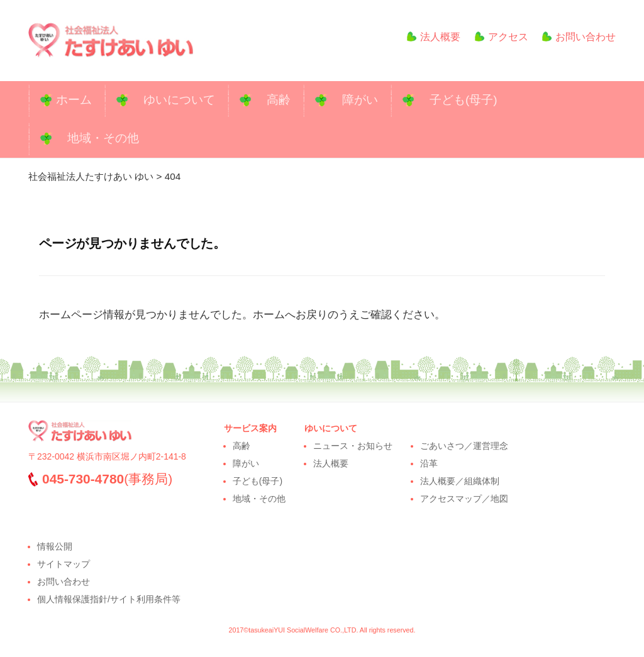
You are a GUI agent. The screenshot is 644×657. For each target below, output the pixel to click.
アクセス (502, 37)
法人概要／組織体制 (460, 481)
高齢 (279, 100)
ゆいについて (179, 100)
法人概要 (429, 37)
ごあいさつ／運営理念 (464, 446)
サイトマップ (64, 564)
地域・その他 (103, 138)
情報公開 (55, 546)
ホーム (74, 100)
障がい (360, 100)
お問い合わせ (579, 37)
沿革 (429, 463)
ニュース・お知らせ (353, 446)
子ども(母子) (464, 100)
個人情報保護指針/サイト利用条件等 (109, 599)
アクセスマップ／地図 (464, 499)
